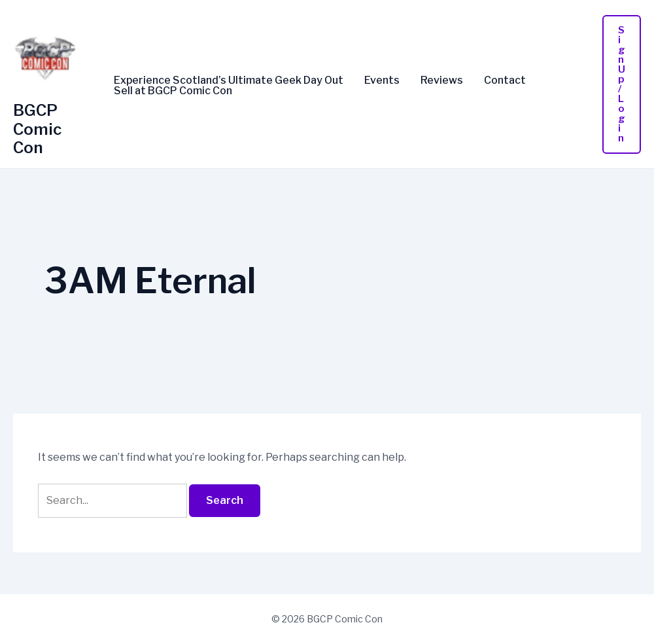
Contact (505, 80)
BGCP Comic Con (37, 129)
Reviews (442, 80)
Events (382, 80)
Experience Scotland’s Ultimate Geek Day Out (229, 80)
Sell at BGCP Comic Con (173, 91)
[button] (622, 84)
